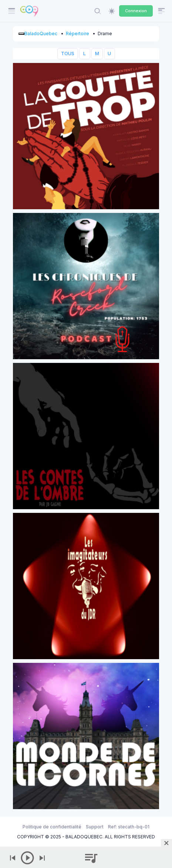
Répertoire (77, 34)
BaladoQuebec (41, 34)
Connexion (136, 11)
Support (95, 827)
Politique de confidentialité (52, 827)
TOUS (68, 54)
